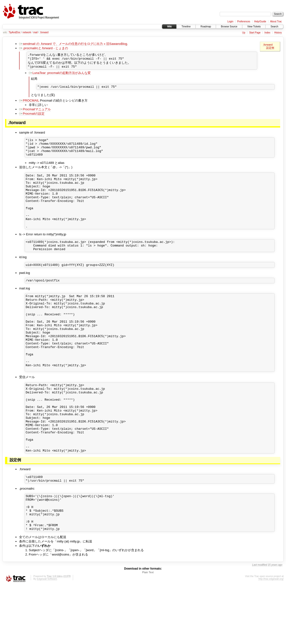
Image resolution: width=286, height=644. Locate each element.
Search (274, 27)
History (278, 33)
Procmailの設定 (32, 116)
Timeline (186, 27)
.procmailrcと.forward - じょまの (44, 48)
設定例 (270, 48)
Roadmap (206, 27)
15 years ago (275, 624)
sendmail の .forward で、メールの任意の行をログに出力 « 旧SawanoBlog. (74, 44)
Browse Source (229, 27)
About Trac (276, 21)
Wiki (169, 27)
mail (35, 32)
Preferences (244, 21)
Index (267, 33)
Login (230, 21)
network (27, 32)
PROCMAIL (29, 103)
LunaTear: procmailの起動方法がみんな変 (60, 75)
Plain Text (148, 631)
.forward (44, 32)
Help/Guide (260, 21)
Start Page (255, 33)
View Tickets (254, 27)
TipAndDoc (14, 32)
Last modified (260, 624)
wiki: (5, 32)
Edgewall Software (47, 638)
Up (244, 33)
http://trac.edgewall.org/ (271, 638)
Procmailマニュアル (35, 112)
